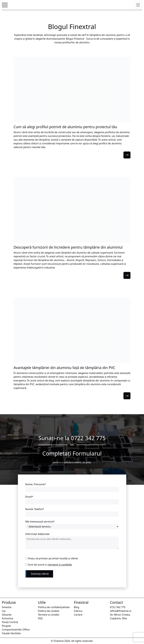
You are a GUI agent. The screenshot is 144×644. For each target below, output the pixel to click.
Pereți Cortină (10, 622)
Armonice (7, 618)
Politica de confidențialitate (54, 607)
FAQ (40, 618)
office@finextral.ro (121, 611)
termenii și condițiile (60, 565)
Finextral (59, 641)
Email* (29, 497)
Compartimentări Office (16, 630)
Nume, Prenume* (36, 484)
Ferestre (7, 607)
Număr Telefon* (35, 509)
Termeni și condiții (48, 615)
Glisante (7, 615)
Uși (4, 611)
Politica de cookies (49, 611)
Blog (77, 607)
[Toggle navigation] (138, 5)
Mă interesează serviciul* (40, 522)
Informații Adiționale (37, 534)
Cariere (78, 615)
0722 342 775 (88, 438)
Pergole (6, 626)
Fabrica (78, 611)
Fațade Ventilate (11, 633)
